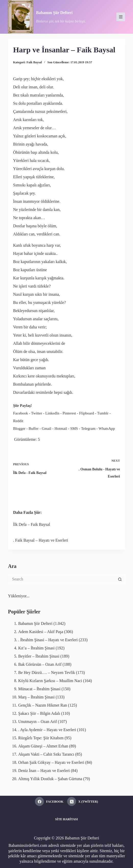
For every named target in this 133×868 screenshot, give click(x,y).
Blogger (19, 429)
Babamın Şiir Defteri (54, 13)
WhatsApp (107, 429)
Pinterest (69, 413)
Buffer (34, 429)
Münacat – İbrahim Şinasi (39, 689)
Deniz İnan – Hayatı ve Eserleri (44, 771)
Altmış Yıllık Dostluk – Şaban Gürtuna (50, 779)
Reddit (18, 421)
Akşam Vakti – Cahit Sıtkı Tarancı (46, 754)
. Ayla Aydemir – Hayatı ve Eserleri (47, 730)
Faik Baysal (34, 62)
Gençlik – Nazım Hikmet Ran (43, 705)
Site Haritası (66, 819)
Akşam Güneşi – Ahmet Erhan (43, 746)
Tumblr (103, 413)
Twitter (37, 413)
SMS (74, 429)
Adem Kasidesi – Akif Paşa (41, 632)
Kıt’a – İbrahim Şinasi (36, 648)
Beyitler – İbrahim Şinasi (39, 656)
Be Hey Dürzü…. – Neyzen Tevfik (47, 673)
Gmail (46, 429)
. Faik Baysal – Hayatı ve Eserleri (41, 540)
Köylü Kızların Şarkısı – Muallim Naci (50, 681)
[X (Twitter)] (82, 801)
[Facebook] (49, 801)
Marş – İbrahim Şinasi (36, 697)
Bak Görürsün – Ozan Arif (40, 664)
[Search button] (120, 579)
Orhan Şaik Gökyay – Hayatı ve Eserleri (51, 762)
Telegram (88, 429)
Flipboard (87, 413)
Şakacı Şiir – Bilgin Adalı (39, 713)
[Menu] (121, 17)
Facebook (20, 413)
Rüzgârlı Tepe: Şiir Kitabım (41, 738)
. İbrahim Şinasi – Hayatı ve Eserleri (48, 640)
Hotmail (61, 429)
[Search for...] (61, 579)
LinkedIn (52, 413)
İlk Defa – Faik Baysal (32, 524)
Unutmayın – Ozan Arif (38, 722)
